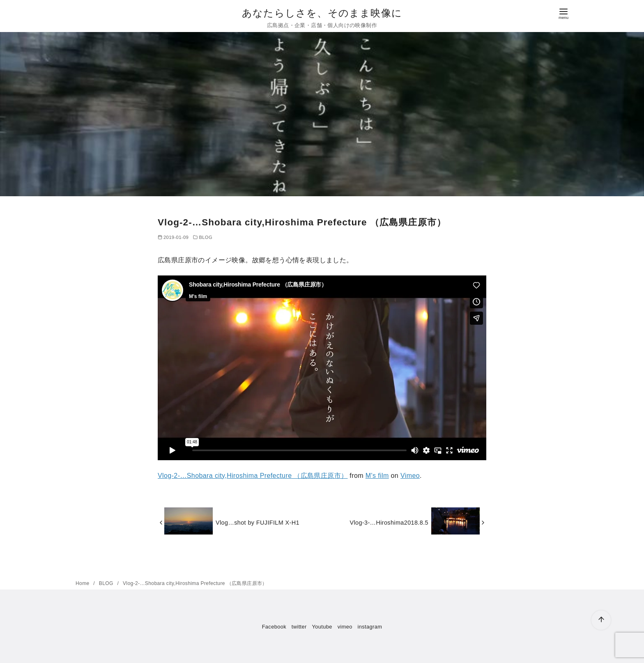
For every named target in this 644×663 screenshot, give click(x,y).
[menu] (563, 13)
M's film (377, 476)
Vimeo (410, 476)
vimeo (345, 627)
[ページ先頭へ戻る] (601, 620)
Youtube (322, 627)
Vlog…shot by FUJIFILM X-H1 (258, 523)
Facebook (274, 627)
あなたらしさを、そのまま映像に (322, 13)
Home (83, 583)
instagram (370, 627)
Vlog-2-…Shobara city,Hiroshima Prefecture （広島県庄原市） (253, 476)
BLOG (206, 237)
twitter (299, 627)
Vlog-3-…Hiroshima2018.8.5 (389, 523)
